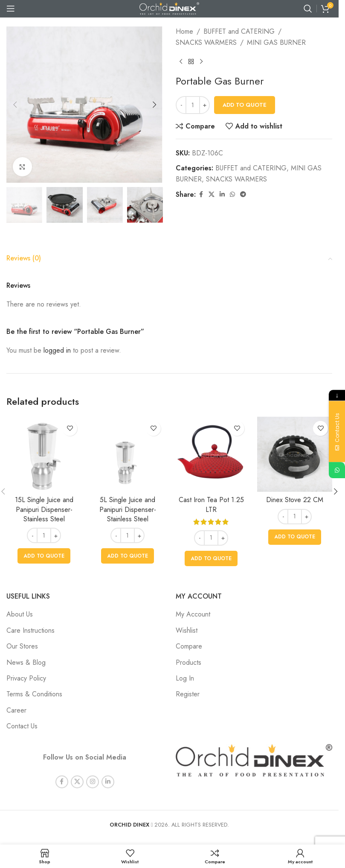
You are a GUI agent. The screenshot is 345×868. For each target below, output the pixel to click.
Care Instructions (30, 630)
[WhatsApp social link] (232, 194)
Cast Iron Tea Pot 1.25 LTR (211, 504)
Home (184, 31)
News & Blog (26, 662)
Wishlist (187, 630)
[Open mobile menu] (11, 9)
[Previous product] (181, 61)
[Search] (308, 9)
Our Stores (22, 646)
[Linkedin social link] (222, 194)
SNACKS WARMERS (206, 42)
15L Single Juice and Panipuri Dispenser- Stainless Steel (44, 509)
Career (16, 710)
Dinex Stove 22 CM (295, 500)
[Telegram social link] (243, 194)
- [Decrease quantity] (181, 105)
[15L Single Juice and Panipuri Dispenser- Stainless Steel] (44, 454)
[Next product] (201, 61)
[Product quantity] (193, 105)
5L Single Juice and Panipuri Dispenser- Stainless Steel (128, 509)
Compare (189, 646)
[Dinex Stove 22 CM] (295, 454)
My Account (193, 614)
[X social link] (212, 194)
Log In (185, 678)
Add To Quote (245, 105)
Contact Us (22, 726)
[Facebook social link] (201, 194)
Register (188, 694)
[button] (15, 105)
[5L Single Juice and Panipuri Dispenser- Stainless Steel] (128, 454)
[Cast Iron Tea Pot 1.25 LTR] (211, 454)
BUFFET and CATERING (239, 31)
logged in (57, 350)
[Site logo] (169, 8)
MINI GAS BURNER (276, 42)
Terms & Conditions (34, 694)
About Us (20, 614)
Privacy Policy (26, 678)
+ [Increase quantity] (205, 105)
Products (188, 662)
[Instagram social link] (93, 772)
